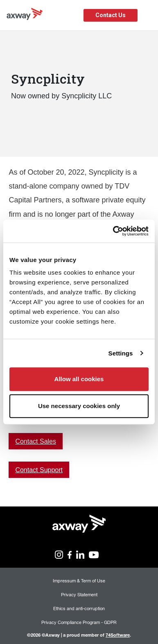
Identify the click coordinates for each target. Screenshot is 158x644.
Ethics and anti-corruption (79, 608)
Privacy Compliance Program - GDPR (79, 622)
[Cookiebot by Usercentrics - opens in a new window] (113, 231)
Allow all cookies (79, 379)
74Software (118, 635)
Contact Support (39, 470)
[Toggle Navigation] (149, 15)
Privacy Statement (79, 594)
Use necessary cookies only (79, 406)
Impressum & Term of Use (79, 581)
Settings (121, 353)
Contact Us (111, 15)
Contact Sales (36, 441)
